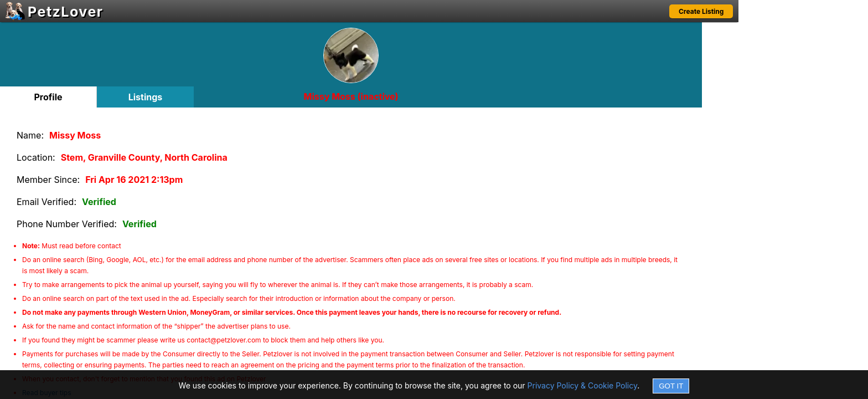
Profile (48, 97)
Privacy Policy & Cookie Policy (583, 385)
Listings (146, 97)
